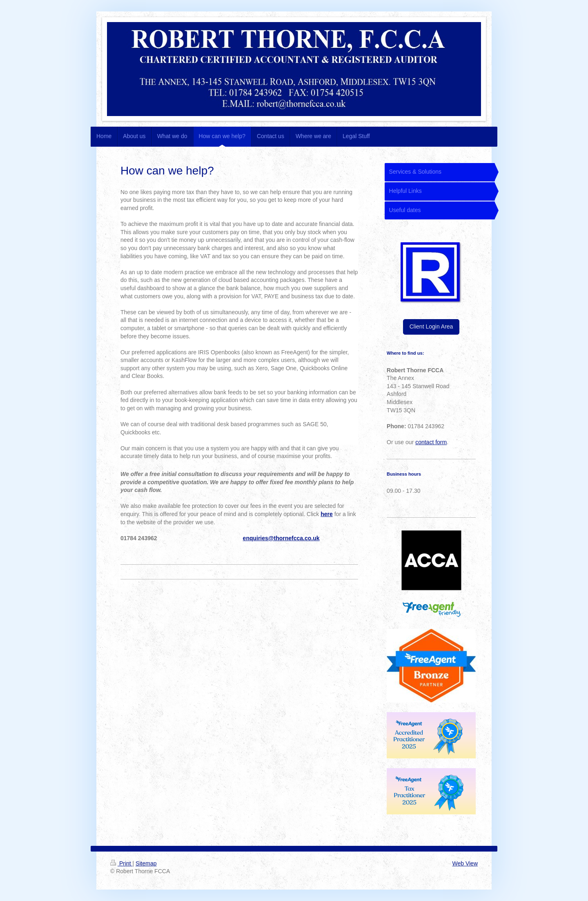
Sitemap (146, 863)
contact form (431, 442)
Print (121, 863)
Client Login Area (431, 326)
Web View (465, 863)
